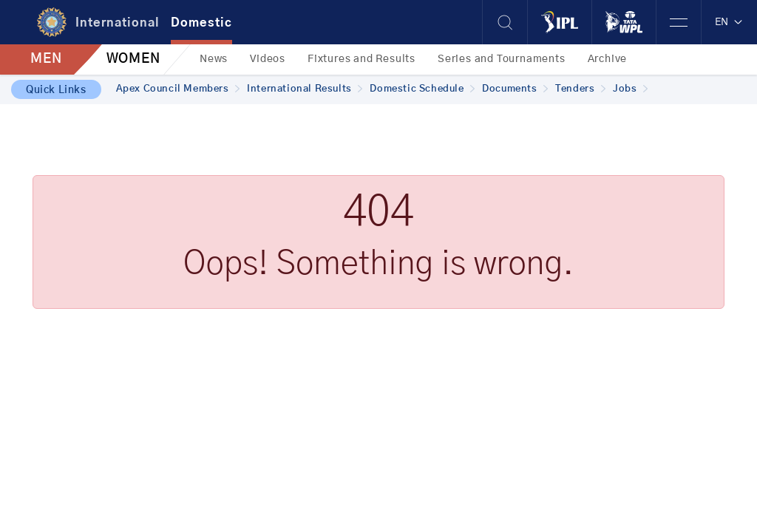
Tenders (580, 89)
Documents (515, 89)
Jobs (630, 89)
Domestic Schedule (422, 89)
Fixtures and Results (361, 59)
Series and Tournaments (502, 59)
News (214, 59)
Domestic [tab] (201, 23)
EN (729, 22)
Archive (608, 59)
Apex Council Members (178, 89)
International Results (305, 89)
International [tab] (118, 23)
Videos (268, 59)
